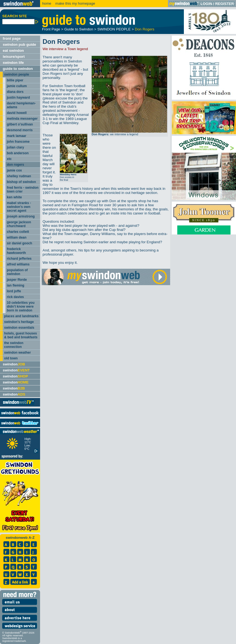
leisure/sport (14, 57)
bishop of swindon (21, 182)
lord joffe (14, 291)
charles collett (18, 232)
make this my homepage (75, 3)
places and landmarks (21, 316)
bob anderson (18, 153)
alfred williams (18, 264)
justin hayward (18, 98)
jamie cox (14, 170)
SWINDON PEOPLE (114, 29)
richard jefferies (19, 259)
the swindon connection (14, 345)
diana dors (15, 92)
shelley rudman (19, 176)
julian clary (16, 147)
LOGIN (206, 4)
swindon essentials (19, 328)
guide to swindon (18, 69)
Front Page (51, 29)
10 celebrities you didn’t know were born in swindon (21, 307)
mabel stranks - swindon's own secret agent (19, 207)
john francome (18, 142)
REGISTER (224, 4)
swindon (14, 364)
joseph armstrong (21, 216)
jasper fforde (17, 280)
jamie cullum (17, 86)
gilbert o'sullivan (20, 124)
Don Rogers (144, 29)
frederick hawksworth (16, 251)
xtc (9, 159)
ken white (14, 197)
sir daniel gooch (19, 243)
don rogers (16, 165)
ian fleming (16, 285)
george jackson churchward (19, 224)
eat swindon (13, 51)
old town (11, 358)
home (47, 3)
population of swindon (17, 272)
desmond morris (20, 130)
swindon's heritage (19, 322)
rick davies (15, 297)
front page (12, 38)
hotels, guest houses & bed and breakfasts (21, 335)
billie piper (15, 80)
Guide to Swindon (79, 29)
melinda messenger (22, 119)
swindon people (17, 75)
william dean (17, 237)
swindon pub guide (19, 45)
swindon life (13, 63)
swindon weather (17, 353)
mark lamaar (17, 136)
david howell (17, 113)
